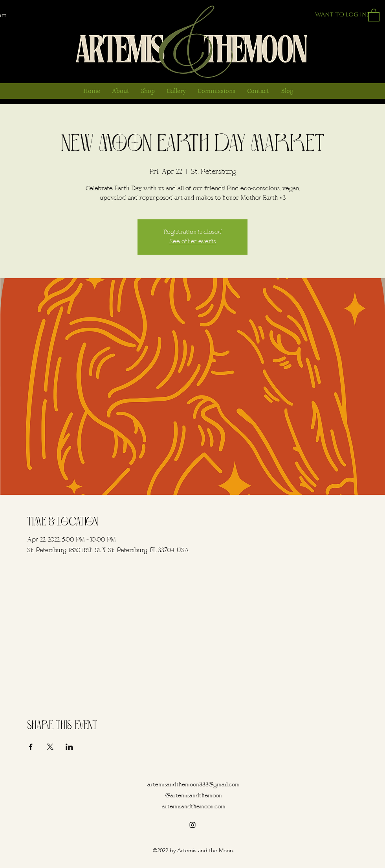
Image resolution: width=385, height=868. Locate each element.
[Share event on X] (50, 747)
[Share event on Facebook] (31, 747)
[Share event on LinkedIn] (69, 747)
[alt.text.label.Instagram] (192, 825)
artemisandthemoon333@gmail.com (193, 785)
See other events (193, 242)
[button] (374, 15)
